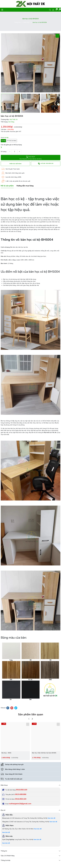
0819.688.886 (21, 794)
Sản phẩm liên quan (31, 714)
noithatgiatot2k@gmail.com (20, 804)
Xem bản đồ (51, 818)
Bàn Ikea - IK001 (6, 753)
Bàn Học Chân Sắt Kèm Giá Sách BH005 (44, 753)
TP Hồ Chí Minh (12, 141)
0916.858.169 (21, 790)
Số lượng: (4, 152)
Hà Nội (3, 141)
